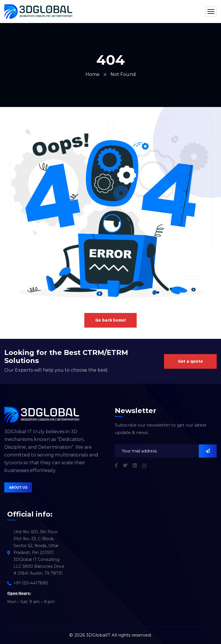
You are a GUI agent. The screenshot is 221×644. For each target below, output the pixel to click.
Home (93, 74)
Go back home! (110, 320)
